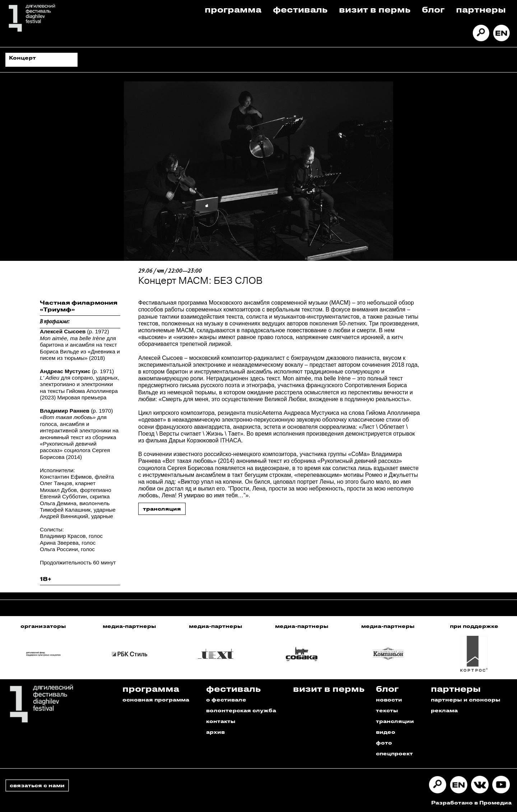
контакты (221, 721)
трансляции (395, 721)
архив (215, 732)
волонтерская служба (241, 710)
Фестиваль (300, 9)
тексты (387, 710)
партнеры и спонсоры (466, 700)
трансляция (162, 509)
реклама (444, 710)
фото (384, 743)
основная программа (156, 700)
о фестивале (226, 700)
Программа (233, 9)
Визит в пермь (375, 9)
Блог (433, 9)
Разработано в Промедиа (471, 802)
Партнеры (481, 9)
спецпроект (394, 753)
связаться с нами (37, 785)
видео (386, 732)
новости (389, 700)
